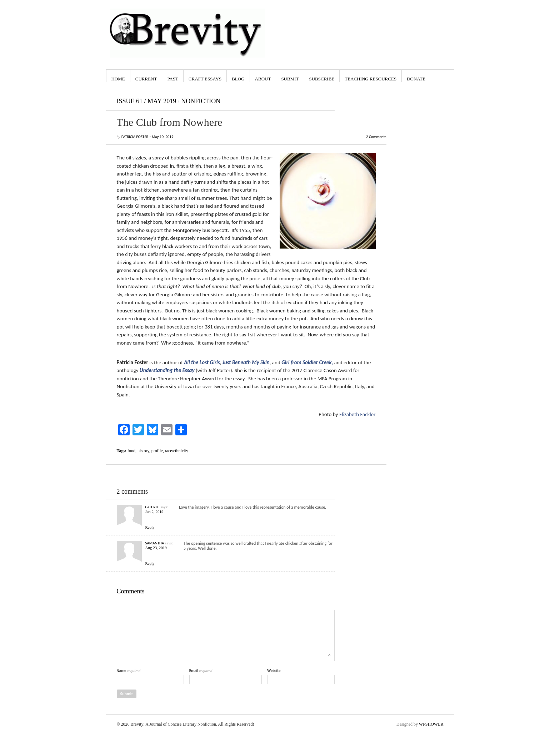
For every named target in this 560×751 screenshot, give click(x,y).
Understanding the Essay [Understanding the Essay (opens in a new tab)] (167, 370)
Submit (290, 79)
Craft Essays (205, 79)
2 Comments (376, 137)
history (143, 451)
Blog (238, 79)
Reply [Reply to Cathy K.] (150, 527)
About (263, 79)
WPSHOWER (431, 724)
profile (157, 451)
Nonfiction (201, 101)
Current (146, 79)
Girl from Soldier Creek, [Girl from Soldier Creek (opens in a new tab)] (307, 362)
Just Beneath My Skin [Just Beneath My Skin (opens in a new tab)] (246, 362)
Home (118, 79)
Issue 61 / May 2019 (147, 101)
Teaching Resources (371, 79)
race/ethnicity (177, 451)
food (131, 451)
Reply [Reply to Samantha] (150, 563)
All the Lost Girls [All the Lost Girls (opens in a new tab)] (202, 362)
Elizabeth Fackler (357, 414)
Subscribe (322, 79)
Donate (416, 79)
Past (173, 79)
